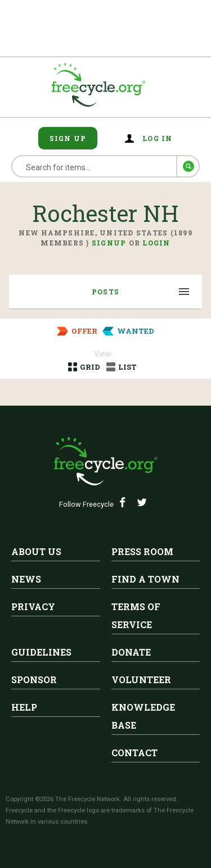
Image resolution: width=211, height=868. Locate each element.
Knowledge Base (143, 716)
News (26, 579)
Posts (105, 292)
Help (24, 707)
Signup (109, 243)
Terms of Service (136, 615)
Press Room (142, 551)
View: (104, 354)
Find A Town (145, 579)
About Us (36, 551)
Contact (134, 753)
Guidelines (41, 652)
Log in (158, 138)
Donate (131, 652)
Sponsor (34, 680)
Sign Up (68, 138)
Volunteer (141, 680)
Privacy (33, 606)
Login (156, 243)
